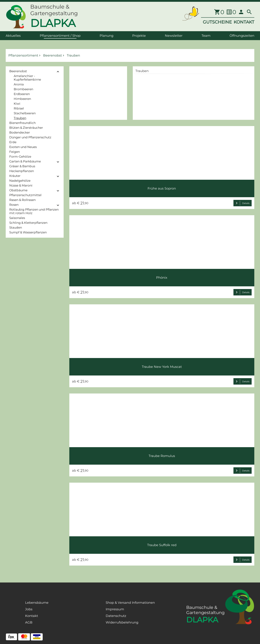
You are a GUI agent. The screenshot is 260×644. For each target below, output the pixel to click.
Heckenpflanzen (22, 171)
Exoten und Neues (23, 147)
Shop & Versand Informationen (130, 603)
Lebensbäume (37, 603)
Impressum (115, 609)
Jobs (29, 609)
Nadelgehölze (20, 181)
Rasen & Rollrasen (22, 200)
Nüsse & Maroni (21, 185)
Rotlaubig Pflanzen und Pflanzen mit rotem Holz (34, 211)
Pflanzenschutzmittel (25, 195)
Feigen (15, 152)
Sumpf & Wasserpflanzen (28, 232)
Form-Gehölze (20, 157)
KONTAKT (244, 22)
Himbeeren (22, 99)
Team (206, 36)
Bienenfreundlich (22, 123)
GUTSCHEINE (217, 22)
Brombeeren (23, 89)
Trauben (20, 118)
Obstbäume (18, 190)
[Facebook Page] (11, 619)
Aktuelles (13, 36)
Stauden (16, 228)
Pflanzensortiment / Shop (60, 36)
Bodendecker (20, 132)
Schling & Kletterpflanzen (28, 223)
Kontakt (32, 616)
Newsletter (174, 36)
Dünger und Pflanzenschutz (30, 137)
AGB (29, 622)
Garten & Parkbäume (25, 161)
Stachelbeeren (25, 113)
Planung (106, 36)
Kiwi (17, 104)
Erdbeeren (22, 94)
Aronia (19, 84)
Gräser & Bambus (22, 166)
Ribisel (19, 108)
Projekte (139, 36)
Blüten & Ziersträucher (26, 128)
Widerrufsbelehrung (122, 622)
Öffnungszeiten (242, 36)
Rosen (14, 205)
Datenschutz (116, 616)
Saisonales (17, 218)
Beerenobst (18, 71)
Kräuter (15, 176)
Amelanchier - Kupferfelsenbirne (27, 78)
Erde (13, 142)
